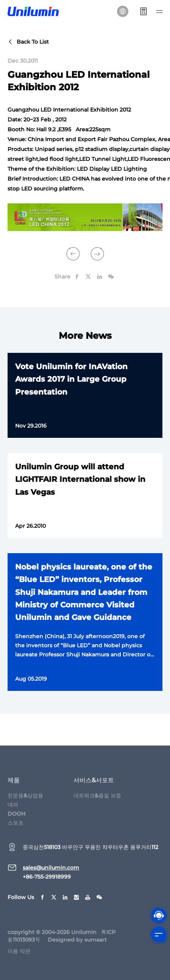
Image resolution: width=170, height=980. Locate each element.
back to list (28, 42)
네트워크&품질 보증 (97, 800)
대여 (13, 809)
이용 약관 (19, 956)
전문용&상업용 (25, 800)
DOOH (16, 818)
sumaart (96, 944)
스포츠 (16, 827)
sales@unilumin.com (51, 872)
